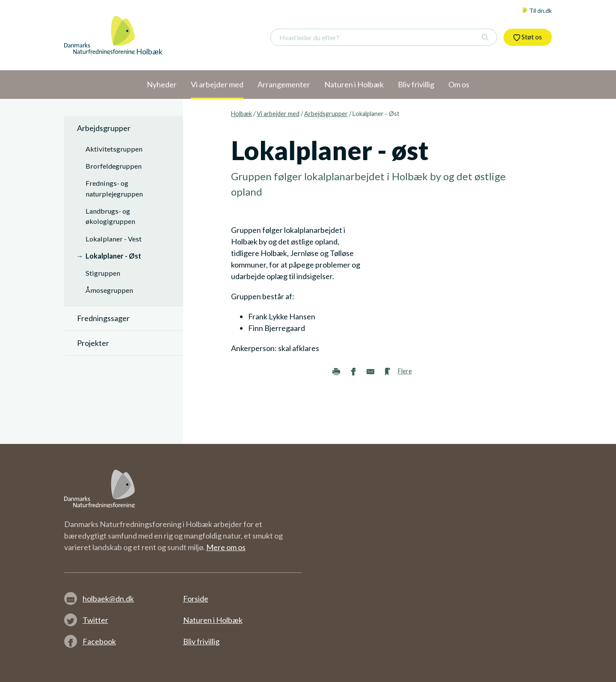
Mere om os (226, 547)
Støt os (528, 37)
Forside (196, 599)
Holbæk (241, 114)
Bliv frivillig (201, 641)
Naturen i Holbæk (213, 620)
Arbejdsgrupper (326, 114)
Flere (405, 371)
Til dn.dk (537, 10)
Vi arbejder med (278, 114)
